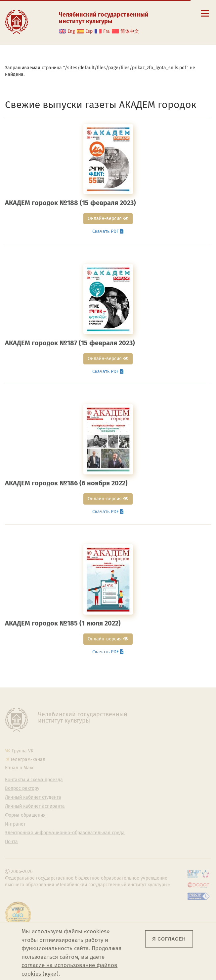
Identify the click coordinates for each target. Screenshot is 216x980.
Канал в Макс (20, 768)
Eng (71, 31)
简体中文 (130, 31)
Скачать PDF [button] (108, 231)
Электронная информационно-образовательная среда (65, 833)
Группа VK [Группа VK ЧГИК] (22, 751)
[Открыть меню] (205, 17)
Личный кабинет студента (33, 797)
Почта (11, 842)
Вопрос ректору (22, 789)
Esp (89, 31)
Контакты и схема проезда (34, 780)
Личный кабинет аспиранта (35, 806)
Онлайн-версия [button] (108, 218)
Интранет (15, 824)
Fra (107, 31)
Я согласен (169, 939)
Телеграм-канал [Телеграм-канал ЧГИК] (28, 760)
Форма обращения (25, 815)
